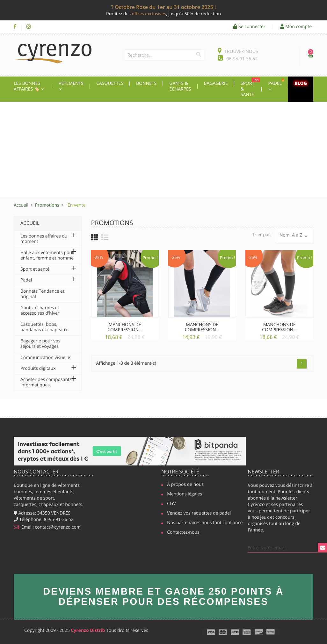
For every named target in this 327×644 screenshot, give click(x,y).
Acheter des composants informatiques (46, 382)
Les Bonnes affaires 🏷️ (27, 86)
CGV (171, 504)
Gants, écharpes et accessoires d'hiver (40, 311)
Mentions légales (185, 494)
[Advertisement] (163, 150)
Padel (277, 82)
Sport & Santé (251, 88)
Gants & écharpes (180, 86)
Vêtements (71, 83)
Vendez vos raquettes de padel (196, 514)
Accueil (30, 223)
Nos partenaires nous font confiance (202, 523)
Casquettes (110, 83)
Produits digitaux (38, 368)
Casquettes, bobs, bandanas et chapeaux (44, 327)
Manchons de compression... (125, 327)
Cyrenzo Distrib (88, 630)
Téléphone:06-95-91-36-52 (44, 520)
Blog (301, 83)
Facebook (15, 27)
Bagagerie (216, 83)
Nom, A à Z (295, 236)
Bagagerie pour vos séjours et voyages (40, 344)
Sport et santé (35, 269)
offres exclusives (149, 14)
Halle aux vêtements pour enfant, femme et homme (47, 256)
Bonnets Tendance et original (42, 294)
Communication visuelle (45, 358)
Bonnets (146, 83)
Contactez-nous (183, 533)
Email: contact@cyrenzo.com (47, 527)
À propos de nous (185, 485)
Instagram (29, 27)
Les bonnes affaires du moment (44, 239)
